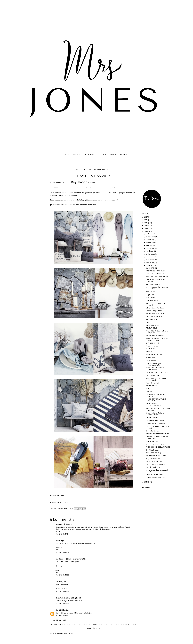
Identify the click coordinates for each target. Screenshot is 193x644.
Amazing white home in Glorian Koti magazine (157, 379)
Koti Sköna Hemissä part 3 (155, 420)
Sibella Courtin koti (152, 383)
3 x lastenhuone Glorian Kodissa (157, 372)
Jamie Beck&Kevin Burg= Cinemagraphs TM (154, 364)
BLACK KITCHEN (151, 268)
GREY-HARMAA (151, 360)
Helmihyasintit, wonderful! (155, 336)
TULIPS (148, 322)
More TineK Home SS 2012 (155, 444)
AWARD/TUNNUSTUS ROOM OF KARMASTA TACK (157, 339)
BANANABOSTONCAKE (154, 355)
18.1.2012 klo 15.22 (62, 552)
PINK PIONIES (150, 349)
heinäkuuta (150, 248)
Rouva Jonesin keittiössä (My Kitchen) (156, 395)
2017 (146, 217)
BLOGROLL (124, 154)
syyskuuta (150, 242)
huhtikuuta (150, 257)
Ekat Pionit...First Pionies (154, 461)
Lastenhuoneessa (152, 418)
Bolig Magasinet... (152, 319)
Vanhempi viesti (131, 624)
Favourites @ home (152, 375)
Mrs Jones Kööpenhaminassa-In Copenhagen (157, 288)
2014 (146, 226)
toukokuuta (150, 254)
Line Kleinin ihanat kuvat (154, 317)
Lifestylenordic (61, 524)
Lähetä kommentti (59, 620)
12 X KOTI (103, 154)
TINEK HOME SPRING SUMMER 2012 (158, 447)
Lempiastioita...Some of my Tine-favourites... (157, 438)
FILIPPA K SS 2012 (152, 297)
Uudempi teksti (56, 624)
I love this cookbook (153, 467)
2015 (146, 223)
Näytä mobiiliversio (93, 628)
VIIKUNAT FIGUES (152, 328)
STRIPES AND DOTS (152, 325)
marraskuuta (151, 237)
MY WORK (113, 154)
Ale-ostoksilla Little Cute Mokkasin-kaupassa (158, 409)
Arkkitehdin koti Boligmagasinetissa (153, 405)
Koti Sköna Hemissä (153, 450)
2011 (146, 482)
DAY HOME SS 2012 (152, 343)
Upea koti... (150, 392)
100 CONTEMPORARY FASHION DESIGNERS (156, 400)
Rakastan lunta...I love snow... (156, 423)
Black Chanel (150, 292)
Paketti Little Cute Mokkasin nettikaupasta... (155, 369)
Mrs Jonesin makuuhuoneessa (156, 456)
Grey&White (150, 295)
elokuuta (149, 245)
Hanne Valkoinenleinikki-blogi (66, 598)
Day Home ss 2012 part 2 (155, 284)
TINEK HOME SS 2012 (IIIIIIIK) (155, 464)
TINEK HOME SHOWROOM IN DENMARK (156, 280)
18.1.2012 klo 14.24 (62, 534)
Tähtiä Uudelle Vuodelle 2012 (156, 478)
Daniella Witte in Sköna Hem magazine (155, 304)
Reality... (149, 389)
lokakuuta (150, 240)
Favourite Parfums (152, 346)
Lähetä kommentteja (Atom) (64, 634)
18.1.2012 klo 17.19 (62, 591)
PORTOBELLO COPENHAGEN (156, 271)
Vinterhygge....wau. (152, 441)
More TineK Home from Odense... (157, 277)
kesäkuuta (150, 251)
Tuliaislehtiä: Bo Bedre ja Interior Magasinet (157, 332)
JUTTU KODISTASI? (90, 154)
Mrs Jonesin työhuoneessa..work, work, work (157, 471)
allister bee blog (61, 588)
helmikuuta (150, 263)
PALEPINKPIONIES (152, 300)
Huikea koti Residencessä (155, 475)
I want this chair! (151, 386)
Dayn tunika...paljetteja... (154, 453)
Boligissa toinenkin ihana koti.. (156, 314)
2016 (146, 220)
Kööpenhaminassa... (153, 431)
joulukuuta (150, 234)
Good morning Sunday (154, 311)
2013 (146, 228)
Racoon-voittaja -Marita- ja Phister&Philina (155, 414)
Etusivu (93, 624)
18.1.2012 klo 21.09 (62, 603)
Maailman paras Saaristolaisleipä (157, 434)
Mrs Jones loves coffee (154, 459)
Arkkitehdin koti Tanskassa (155, 308)
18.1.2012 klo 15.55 (62, 575)
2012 (146, 231)
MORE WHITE (150, 357)
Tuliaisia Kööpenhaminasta (155, 274)
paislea (58, 582)
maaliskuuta (150, 260)
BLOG (67, 154)
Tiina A (58, 541)
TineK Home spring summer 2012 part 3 (157, 427)
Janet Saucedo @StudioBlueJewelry (68, 559)
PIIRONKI (149, 352)
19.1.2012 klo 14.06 (62, 616)
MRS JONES (76, 154)
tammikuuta (150, 265)
